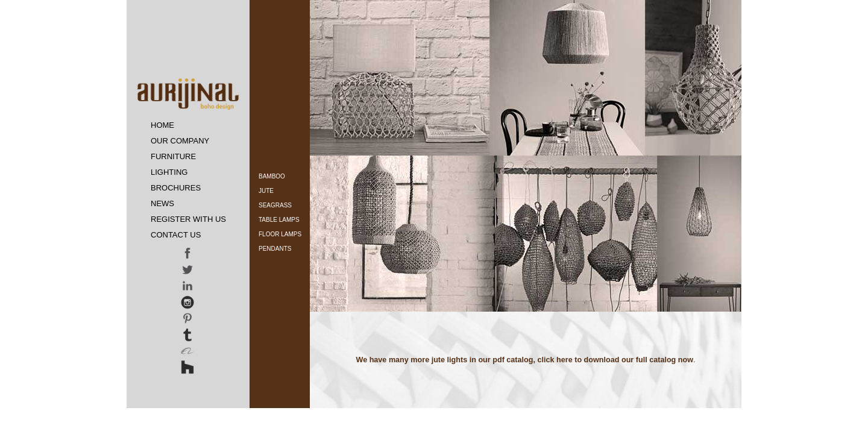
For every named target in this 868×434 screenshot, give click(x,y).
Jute (266, 191)
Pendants (275, 249)
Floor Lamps (280, 234)
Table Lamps (279, 220)
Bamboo (272, 176)
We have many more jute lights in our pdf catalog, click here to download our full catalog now (524, 360)
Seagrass (275, 205)
